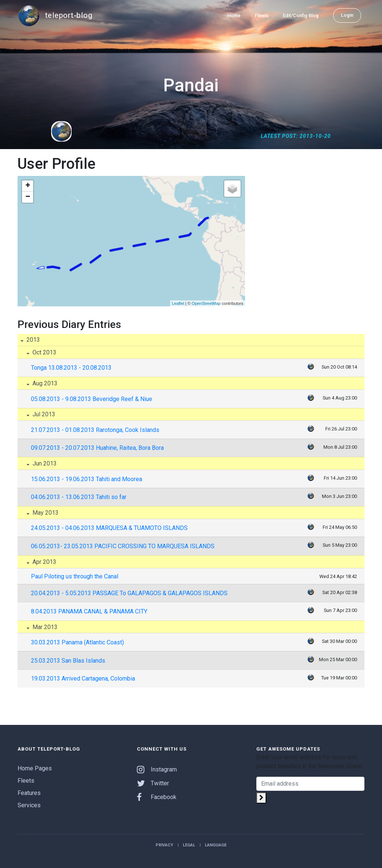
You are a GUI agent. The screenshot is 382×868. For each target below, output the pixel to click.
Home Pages (35, 768)
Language (216, 845)
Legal (189, 845)
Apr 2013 (44, 562)
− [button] (28, 197)
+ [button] (28, 186)
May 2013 (45, 513)
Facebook (157, 797)
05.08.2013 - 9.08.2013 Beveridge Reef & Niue (92, 399)
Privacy (164, 845)
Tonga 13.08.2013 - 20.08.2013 (71, 368)
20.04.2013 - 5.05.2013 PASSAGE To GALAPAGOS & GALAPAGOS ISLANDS (129, 593)
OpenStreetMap (206, 303)
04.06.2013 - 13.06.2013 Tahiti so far (79, 497)
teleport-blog (55, 16)
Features (29, 793)
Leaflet (178, 303)
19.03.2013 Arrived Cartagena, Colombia (83, 678)
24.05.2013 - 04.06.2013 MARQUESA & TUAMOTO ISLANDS (109, 528)
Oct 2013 (44, 352)
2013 (32, 340)
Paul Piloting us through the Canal (75, 576)
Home (234, 15)
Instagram (157, 769)
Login (347, 15)
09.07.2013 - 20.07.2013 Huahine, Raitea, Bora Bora (97, 448)
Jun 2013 (44, 463)
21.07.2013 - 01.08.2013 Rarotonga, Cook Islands (95, 430)
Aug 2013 (44, 383)
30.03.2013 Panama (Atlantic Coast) (77, 642)
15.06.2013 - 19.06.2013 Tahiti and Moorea (87, 479)
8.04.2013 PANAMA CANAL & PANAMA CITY (89, 611)
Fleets (262, 15)
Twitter (153, 783)
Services (29, 805)
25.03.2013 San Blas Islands (68, 661)
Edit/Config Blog (301, 15)
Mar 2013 (44, 627)
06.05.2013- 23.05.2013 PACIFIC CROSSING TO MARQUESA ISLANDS (123, 546)
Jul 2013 (43, 414)
